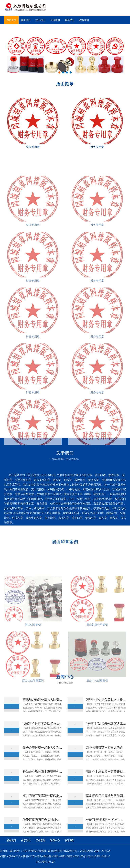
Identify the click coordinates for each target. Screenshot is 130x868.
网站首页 (11, 20)
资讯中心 (70, 20)
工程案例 (55, 20)
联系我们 (84, 20)
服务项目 (26, 20)
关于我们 (40, 20)
